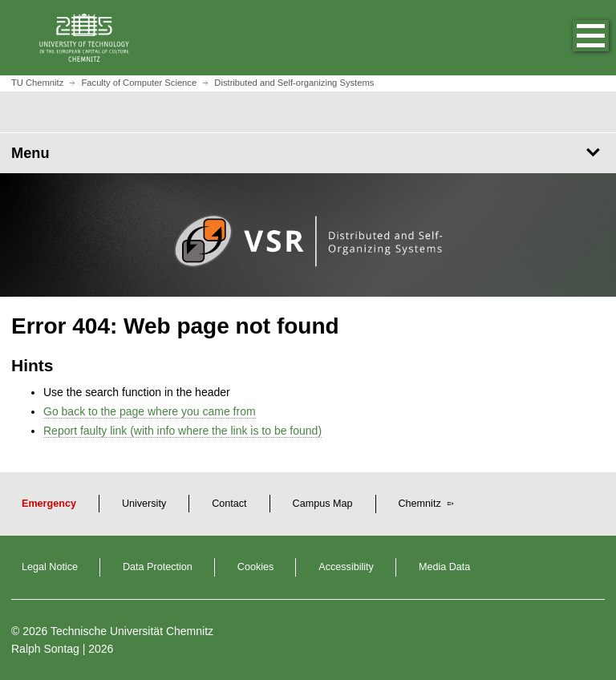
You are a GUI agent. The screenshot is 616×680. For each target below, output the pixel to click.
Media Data (444, 567)
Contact (229, 504)
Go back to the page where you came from (150, 411)
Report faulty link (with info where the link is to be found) (182, 431)
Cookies (256, 567)
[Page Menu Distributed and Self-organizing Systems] (308, 153)
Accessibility (346, 567)
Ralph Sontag (45, 649)
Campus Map (323, 504)
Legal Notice (50, 567)
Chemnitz (421, 504)
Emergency (49, 504)
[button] (574, 38)
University (144, 504)
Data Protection (158, 567)
